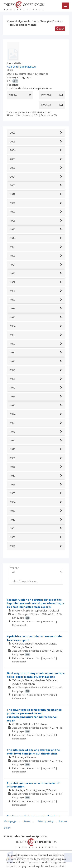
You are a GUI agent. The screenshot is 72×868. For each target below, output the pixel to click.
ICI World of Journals (18, 21)
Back (60, 29)
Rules (27, 821)
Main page (10, 821)
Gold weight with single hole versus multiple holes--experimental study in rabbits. (36, 675)
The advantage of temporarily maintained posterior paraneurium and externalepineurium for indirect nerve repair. (34, 715)
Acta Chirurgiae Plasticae (49, 21)
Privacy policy (46, 821)
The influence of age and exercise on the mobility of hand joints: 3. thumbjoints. (33, 752)
